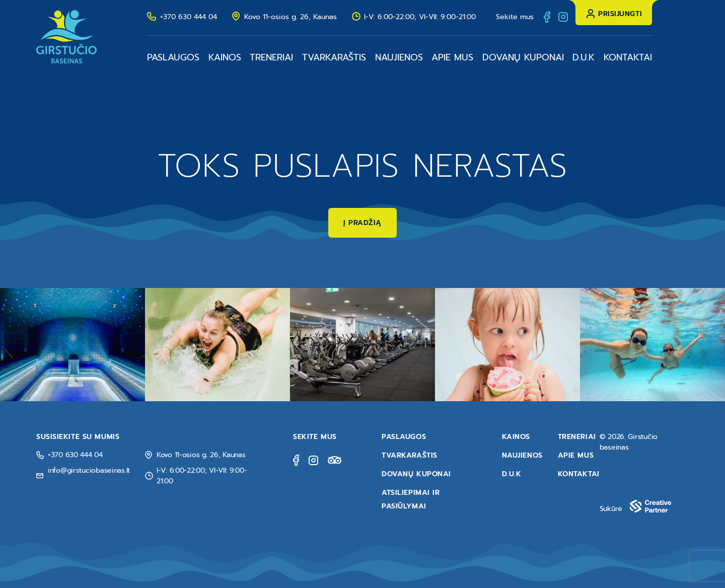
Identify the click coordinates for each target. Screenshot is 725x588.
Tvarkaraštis (334, 57)
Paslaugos (173, 57)
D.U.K (584, 57)
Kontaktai (628, 57)
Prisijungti (620, 14)
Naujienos (399, 57)
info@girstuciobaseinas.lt (89, 470)
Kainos (225, 57)
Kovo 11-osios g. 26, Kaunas (291, 17)
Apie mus (452, 57)
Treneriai (271, 57)
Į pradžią (362, 223)
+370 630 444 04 (189, 17)
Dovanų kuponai (523, 57)
